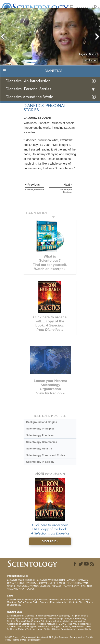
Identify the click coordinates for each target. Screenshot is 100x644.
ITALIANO (14, 589)
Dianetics (29, 616)
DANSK (71, 580)
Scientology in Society (40, 462)
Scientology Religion (69, 616)
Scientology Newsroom (33, 619)
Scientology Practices (40, 435)
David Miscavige (55, 619)
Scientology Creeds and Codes (46, 455)
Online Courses (40, 602)
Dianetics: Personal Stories (28, 89)
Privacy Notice (77, 637)
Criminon (12, 626)
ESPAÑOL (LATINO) (40, 586)
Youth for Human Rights (38, 629)
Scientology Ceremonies (42, 442)
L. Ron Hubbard (15, 600)
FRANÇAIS (82, 580)
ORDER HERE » (50, 541)
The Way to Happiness (79, 624)
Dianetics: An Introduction (28, 81)
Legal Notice (34, 640)
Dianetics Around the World (29, 97)
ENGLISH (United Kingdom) (51, 580)
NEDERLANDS (57, 583)
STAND (62, 624)
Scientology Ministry (39, 449)
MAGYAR (83, 583)
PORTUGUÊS (28, 589)
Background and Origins (42, 422)
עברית (11, 583)
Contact (73, 602)
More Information (59, 602)
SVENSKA (22, 586)
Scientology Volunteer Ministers (56, 621)
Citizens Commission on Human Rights (71, 629)
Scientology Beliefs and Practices (41, 600)
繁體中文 (43, 583)
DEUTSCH (72, 583)
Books (28, 602)
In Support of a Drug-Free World (67, 626)
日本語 (21, 583)
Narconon (23, 626)
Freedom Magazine (47, 624)
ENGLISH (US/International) (21, 580)
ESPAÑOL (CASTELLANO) (65, 586)
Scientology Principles (40, 429)
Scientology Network (46, 616)
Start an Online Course (27, 621)
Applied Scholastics (39, 626)
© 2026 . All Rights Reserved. (37, 637)
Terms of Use (20, 640)
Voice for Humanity (69, 600)
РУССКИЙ (31, 583)
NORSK (11, 586)
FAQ (20, 602)
